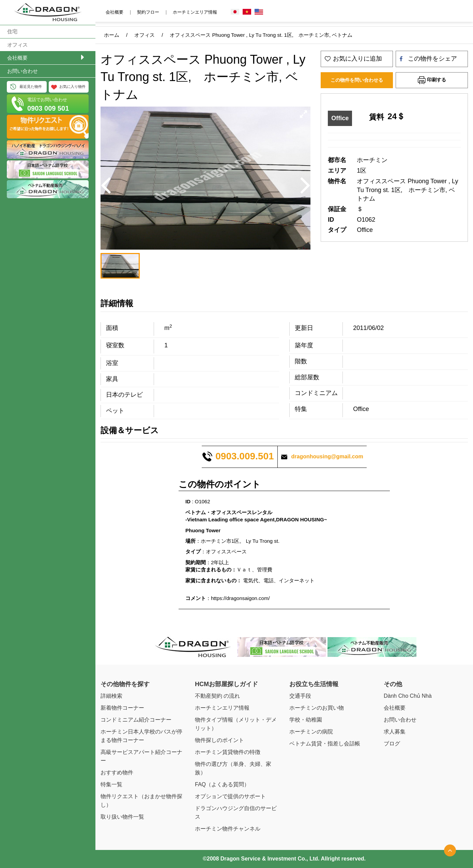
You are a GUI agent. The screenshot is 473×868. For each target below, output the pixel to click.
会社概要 (17, 58)
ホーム (112, 35)
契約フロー (148, 12)
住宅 (12, 31)
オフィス (17, 45)
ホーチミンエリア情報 (195, 12)
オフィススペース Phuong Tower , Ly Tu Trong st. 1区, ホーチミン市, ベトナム (261, 35)
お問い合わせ (22, 71)
